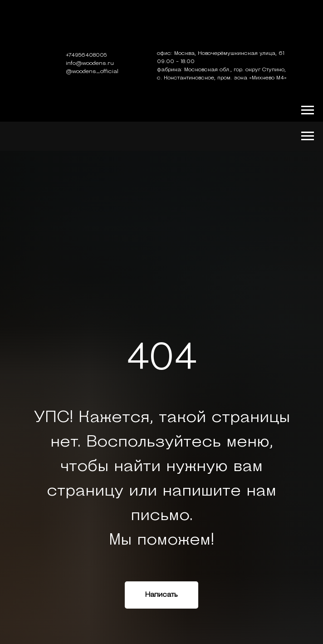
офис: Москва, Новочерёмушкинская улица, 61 (221, 54)
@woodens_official (92, 72)
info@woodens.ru (90, 64)
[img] (162, 27)
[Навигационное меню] (308, 110)
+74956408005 (86, 55)
